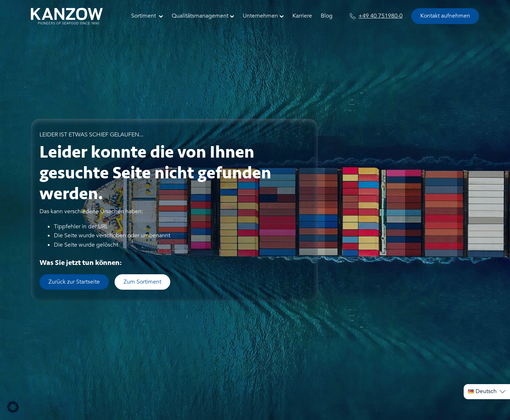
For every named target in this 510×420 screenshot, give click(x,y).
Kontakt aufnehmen (445, 16)
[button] (13, 407)
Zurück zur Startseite (74, 282)
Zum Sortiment (142, 282)
